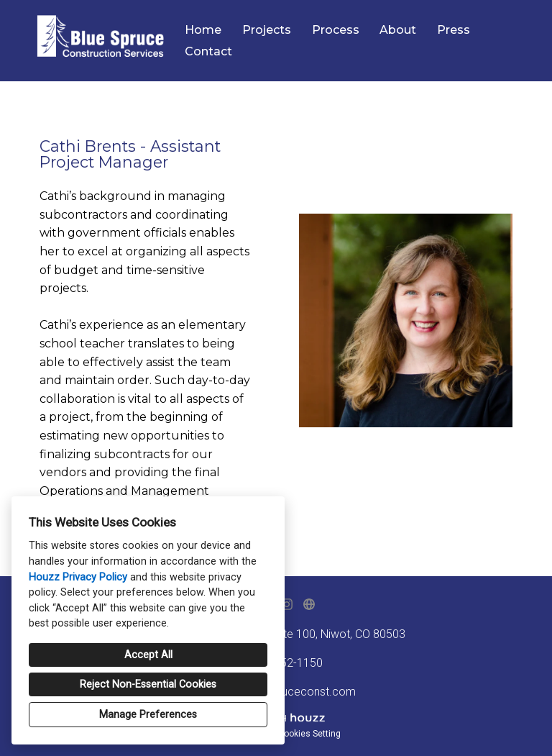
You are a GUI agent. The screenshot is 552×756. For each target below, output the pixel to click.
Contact (208, 51)
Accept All (148, 655)
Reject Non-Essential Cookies (148, 684)
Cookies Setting (309, 734)
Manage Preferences (148, 715)
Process (336, 30)
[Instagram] (287, 605)
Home (203, 30)
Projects (267, 30)
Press (454, 30)
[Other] (309, 605)
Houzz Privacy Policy (78, 577)
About (398, 30)
